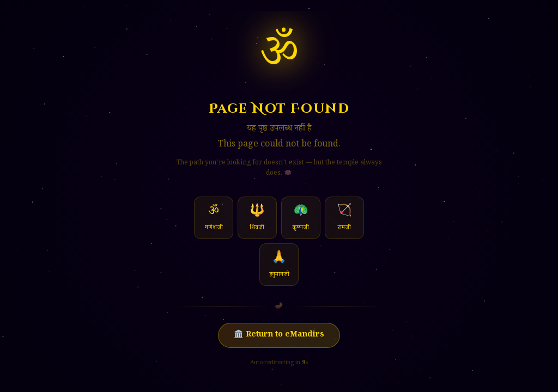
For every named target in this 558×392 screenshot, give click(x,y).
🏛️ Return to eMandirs (279, 335)
